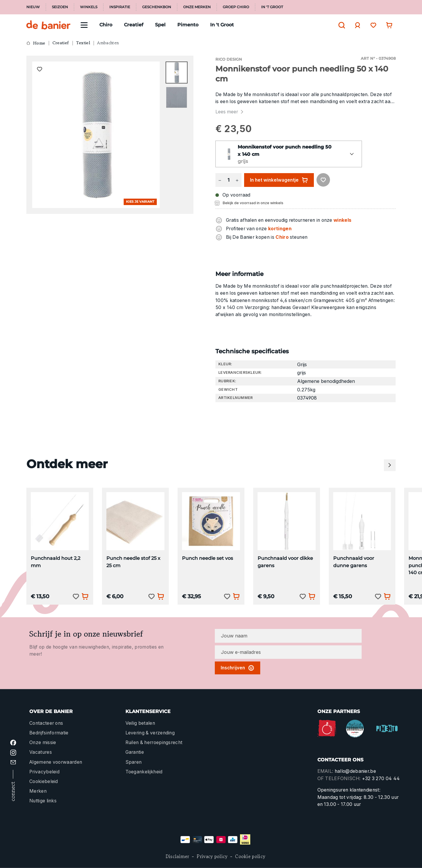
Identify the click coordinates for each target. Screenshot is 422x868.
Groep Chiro (236, 7)
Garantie (135, 752)
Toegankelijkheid (144, 772)
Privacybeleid (44, 772)
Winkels (89, 7)
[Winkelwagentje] (388, 25)
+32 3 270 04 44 (381, 779)
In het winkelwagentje (279, 180)
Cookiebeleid (44, 781)
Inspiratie (120, 7)
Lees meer (230, 112)
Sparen (134, 762)
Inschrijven (238, 668)
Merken (38, 791)
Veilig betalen (140, 723)
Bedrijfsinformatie (49, 733)
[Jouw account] (356, 25)
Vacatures (41, 752)
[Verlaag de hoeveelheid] (220, 180)
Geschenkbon (157, 7)
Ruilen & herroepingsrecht (154, 742)
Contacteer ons (46, 723)
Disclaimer (177, 856)
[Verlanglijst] (372, 25)
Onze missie (43, 742)
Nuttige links (43, 801)
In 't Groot (272, 7)
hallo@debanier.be (355, 771)
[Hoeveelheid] (228, 180)
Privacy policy (212, 856)
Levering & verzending (150, 733)
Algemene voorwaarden (56, 762)
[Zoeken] (340, 25)
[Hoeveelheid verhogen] (237, 180)
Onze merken (197, 7)
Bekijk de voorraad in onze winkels (253, 203)
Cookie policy (250, 856)
